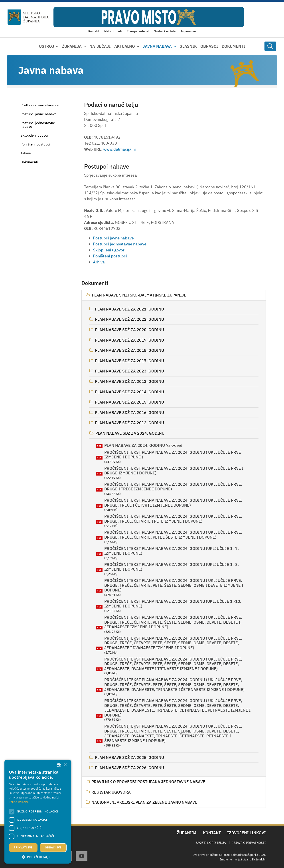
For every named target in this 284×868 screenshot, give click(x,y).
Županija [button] (72, 46)
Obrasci (209, 46)
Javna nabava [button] (157, 46)
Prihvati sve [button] (23, 847)
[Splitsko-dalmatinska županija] (28, 18)
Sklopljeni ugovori (35, 135)
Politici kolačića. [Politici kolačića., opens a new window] (19, 802)
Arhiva (26, 153)
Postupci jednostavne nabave (38, 125)
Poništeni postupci (35, 144)
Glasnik (188, 46)
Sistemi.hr (259, 859)
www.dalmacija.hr (120, 149)
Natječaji (100, 46)
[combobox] (59, 765)
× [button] (65, 765)
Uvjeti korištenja (211, 843)
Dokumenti (233, 46)
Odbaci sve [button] (53, 847)
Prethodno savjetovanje (39, 105)
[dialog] (38, 812)
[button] (38, 857)
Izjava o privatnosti (249, 843)
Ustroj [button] (47, 46)
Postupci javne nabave (38, 114)
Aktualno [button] (125, 46)
